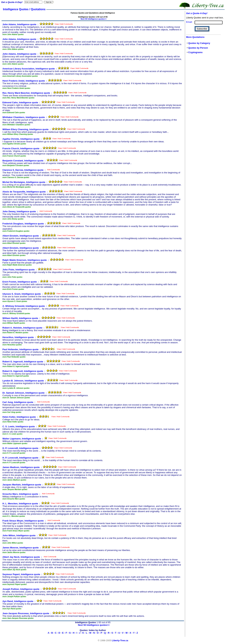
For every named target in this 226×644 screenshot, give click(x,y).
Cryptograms (195, 52)
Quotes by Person (198, 48)
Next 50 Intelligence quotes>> (94, 19)
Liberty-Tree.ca (120, 640)
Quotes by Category (199, 43)
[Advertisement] (197, 111)
